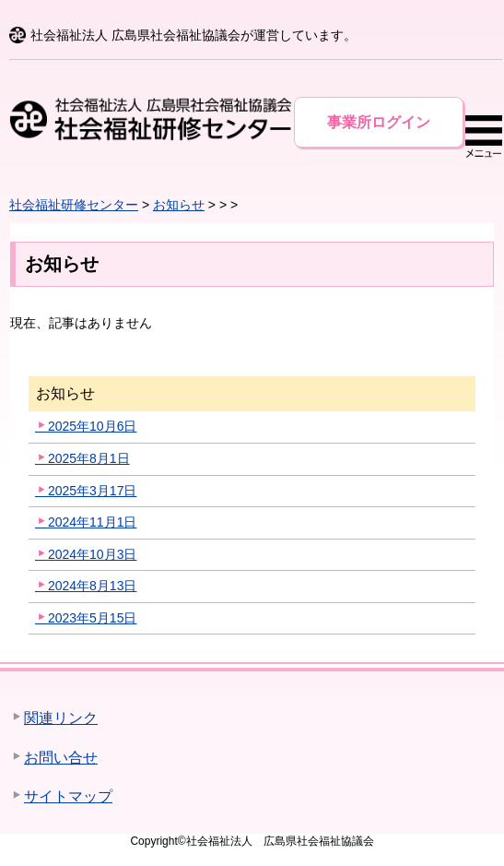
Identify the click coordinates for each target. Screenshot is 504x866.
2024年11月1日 (93, 522)
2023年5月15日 (93, 618)
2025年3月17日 (93, 491)
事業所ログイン (379, 122)
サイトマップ (68, 796)
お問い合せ (61, 758)
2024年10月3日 (93, 554)
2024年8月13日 (93, 586)
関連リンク (61, 718)
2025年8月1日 (89, 458)
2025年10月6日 (93, 426)
